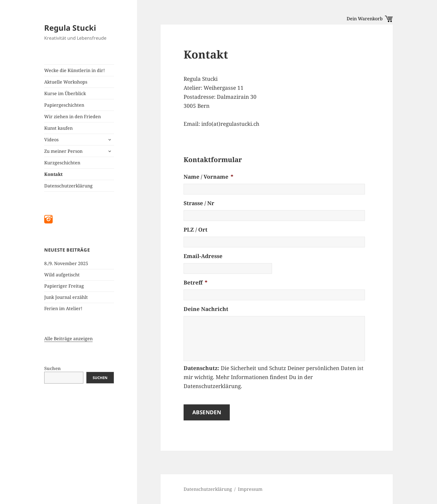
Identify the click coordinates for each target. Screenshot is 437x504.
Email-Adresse (203, 256)
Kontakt (53, 174)
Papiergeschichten (64, 105)
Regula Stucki (70, 28)
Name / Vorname (209, 177)
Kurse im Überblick (65, 93)
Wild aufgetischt (62, 275)
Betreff (196, 283)
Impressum (250, 489)
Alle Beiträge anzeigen (68, 339)
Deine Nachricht (206, 309)
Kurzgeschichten (62, 163)
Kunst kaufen (58, 128)
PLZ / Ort (196, 230)
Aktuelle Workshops (66, 82)
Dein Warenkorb (370, 19)
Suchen (53, 368)
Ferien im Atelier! (63, 308)
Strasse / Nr (199, 203)
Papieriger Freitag (64, 286)
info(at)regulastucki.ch (230, 124)
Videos (51, 140)
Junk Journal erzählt (66, 297)
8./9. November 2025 (66, 263)
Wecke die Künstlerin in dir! (74, 70)
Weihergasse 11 (224, 88)
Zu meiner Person (63, 151)
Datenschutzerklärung (68, 186)
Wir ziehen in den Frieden (73, 117)
